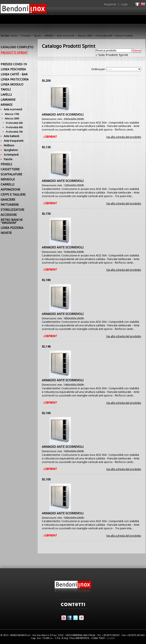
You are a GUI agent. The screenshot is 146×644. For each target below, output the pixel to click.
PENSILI (6, 164)
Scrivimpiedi (11, 155)
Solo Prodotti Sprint (113, 55)
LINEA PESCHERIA (13, 69)
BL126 (46, 147)
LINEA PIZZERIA (12, 228)
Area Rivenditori (75, 20)
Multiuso (9, 145)
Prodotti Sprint (14, 53)
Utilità (123, 20)
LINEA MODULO (12, 84)
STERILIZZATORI (12, 210)
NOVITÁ (6, 233)
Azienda (35, 20)
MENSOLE (8, 179)
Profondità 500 (14, 123)
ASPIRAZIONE (10, 189)
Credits (111, 638)
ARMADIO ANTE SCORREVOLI (63, 114)
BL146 (46, 346)
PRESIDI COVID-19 (14, 64)
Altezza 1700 (12, 114)
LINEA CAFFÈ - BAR (14, 74)
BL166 (46, 413)
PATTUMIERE (10, 205)
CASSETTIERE (10, 169)
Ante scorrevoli (66, 35)
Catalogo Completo (17, 47)
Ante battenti (11, 136)
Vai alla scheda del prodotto (124, 137)
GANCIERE (8, 199)
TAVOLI (6, 89)
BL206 (46, 81)
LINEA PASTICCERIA (15, 79)
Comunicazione (103, 20)
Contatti (140, 19)
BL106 (46, 479)
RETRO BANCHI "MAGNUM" (12, 221)
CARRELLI (7, 184)
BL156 (46, 214)
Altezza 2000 (85, 35)
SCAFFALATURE (11, 174)
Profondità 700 (14, 132)
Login (124, 4)
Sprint (37, 35)
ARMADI (49, 35)
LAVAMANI (8, 99)
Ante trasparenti (14, 141)
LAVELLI (6, 94)
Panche (8, 159)
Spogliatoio (11, 150)
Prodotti (52, 20)
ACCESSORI (9, 215)
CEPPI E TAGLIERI (13, 194)
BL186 (46, 280)
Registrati (110, 4)
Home (19, 19)
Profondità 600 (104, 35)
